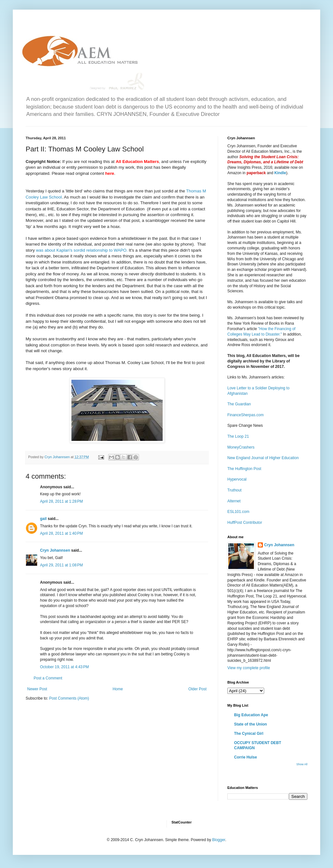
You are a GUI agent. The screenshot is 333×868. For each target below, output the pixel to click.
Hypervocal (237, 479)
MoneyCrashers (241, 447)
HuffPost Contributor (245, 523)
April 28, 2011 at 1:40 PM (61, 533)
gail (43, 519)
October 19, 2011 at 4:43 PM (64, 667)
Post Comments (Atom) (69, 698)
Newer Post (37, 689)
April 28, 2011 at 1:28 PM (61, 501)
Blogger (219, 840)
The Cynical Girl (249, 734)
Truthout (234, 490)
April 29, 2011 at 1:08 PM (61, 565)
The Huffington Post (244, 469)
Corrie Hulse (245, 757)
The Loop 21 (238, 436)
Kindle (280, 173)
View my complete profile (249, 668)
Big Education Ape (251, 715)
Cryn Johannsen (55, 550)
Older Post (197, 689)
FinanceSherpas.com (245, 415)
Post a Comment (48, 678)
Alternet (234, 501)
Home (118, 689)
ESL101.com (238, 512)
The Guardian (239, 404)
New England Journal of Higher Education (263, 458)
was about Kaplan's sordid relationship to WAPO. (82, 250)
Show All (302, 764)
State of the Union (251, 724)
